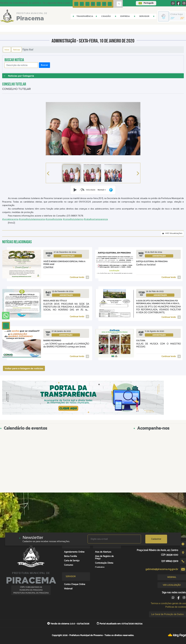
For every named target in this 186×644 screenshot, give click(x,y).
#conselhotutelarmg (73, 219)
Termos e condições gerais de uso (168, 603)
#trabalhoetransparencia (96, 219)
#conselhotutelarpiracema (32, 219)
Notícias (17, 50)
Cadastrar (156, 539)
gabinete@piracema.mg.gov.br (162, 569)
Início (7, 50)
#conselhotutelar (54, 219)
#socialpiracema (10, 219)
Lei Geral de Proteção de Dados (167, 614)
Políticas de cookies (176, 607)
